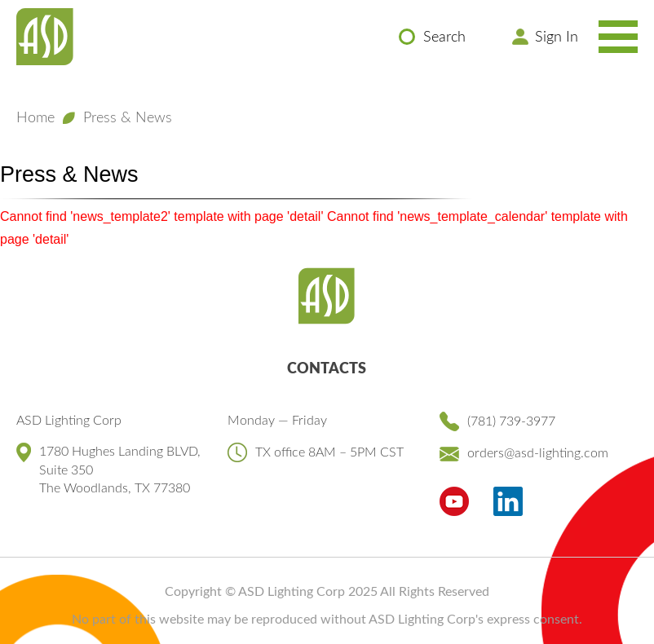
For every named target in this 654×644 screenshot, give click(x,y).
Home (35, 118)
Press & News (128, 118)
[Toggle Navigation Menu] (618, 37)
